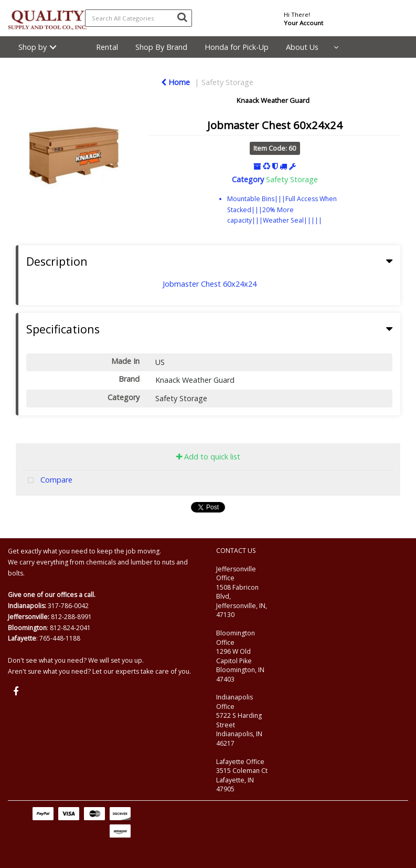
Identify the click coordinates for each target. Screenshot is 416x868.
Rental (107, 47)
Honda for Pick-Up (237, 47)
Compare (48, 481)
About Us (302, 47)
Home (175, 82)
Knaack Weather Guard (273, 100)
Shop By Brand (161, 47)
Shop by (33, 47)
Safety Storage (227, 82)
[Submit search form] (182, 17)
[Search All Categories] (138, 18)
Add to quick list (208, 457)
